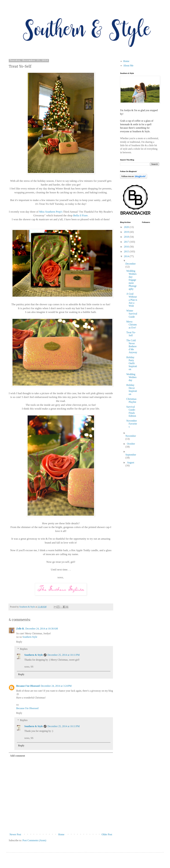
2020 (127, 227)
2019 (127, 232)
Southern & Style (34, 655)
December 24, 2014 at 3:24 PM (56, 686)
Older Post (107, 834)
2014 (127, 256)
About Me (128, 66)
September (131, 455)
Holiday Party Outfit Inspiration (132, 363)
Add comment (17, 756)
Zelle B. (20, 629)
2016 (127, 247)
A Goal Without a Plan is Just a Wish (132, 300)
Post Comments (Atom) (34, 840)
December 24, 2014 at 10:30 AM (42, 629)
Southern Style (30, 637)
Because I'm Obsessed (28, 686)
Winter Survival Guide (132, 314)
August (131, 462)
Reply (19, 642)
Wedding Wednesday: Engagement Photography (131, 280)
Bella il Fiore (80, 215)
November (131, 436)
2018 (127, 237)
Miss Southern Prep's (51, 212)
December (131, 264)
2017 (127, 242)
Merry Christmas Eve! (132, 325)
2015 (127, 251)
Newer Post (15, 834)
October (131, 444)
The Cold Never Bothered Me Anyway (132, 346)
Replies (24, 649)
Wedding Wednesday (131, 377)
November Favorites (132, 424)
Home (61, 834)
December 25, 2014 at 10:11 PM (63, 655)
